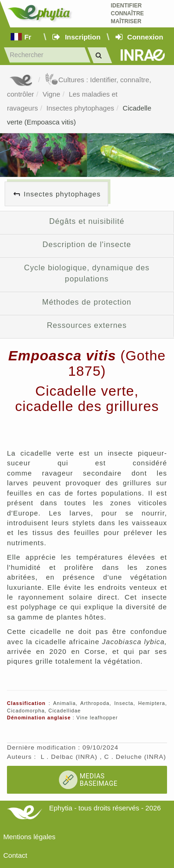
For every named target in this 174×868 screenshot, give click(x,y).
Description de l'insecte (87, 244)
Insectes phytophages (80, 108)
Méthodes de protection (87, 302)
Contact (15, 855)
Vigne (52, 94)
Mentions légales (29, 837)
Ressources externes (87, 325)
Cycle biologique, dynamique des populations (87, 273)
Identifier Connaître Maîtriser (127, 13)
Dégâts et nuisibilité (87, 221)
